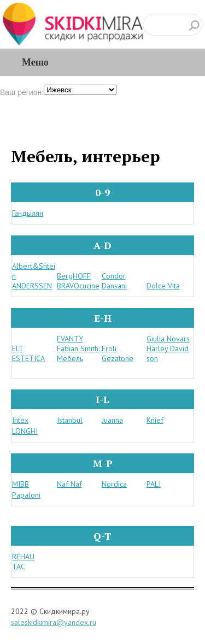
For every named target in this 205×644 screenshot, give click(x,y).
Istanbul (70, 420)
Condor (114, 276)
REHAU (23, 557)
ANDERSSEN (32, 286)
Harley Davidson (168, 353)
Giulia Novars (168, 339)
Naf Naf (69, 484)
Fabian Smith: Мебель (78, 353)
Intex (20, 420)
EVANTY (70, 339)
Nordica (114, 484)
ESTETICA (28, 358)
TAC (19, 566)
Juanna (112, 420)
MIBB (20, 484)
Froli (109, 348)
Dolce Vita (163, 286)
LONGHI (25, 431)
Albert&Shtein (34, 271)
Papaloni (26, 495)
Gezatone (118, 358)
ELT (18, 348)
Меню (35, 62)
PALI (154, 484)
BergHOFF (74, 276)
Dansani (114, 286)
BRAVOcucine (78, 286)
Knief (155, 420)
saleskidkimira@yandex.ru (54, 622)
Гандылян (28, 213)
